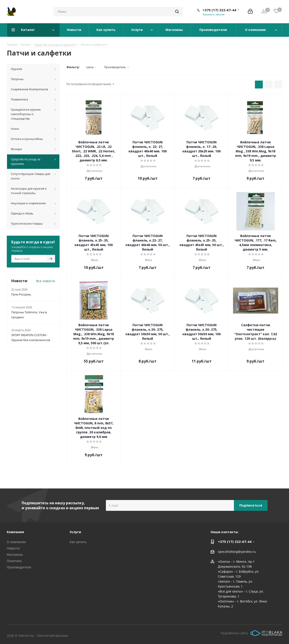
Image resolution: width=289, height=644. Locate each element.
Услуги (75, 532)
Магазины (15, 554)
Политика (14, 561)
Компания (15, 532)
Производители (19, 567)
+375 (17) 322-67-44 (219, 10)
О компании (16, 542)
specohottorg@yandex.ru (237, 552)
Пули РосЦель (21, 294)
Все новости (46, 281)
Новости (13, 548)
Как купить (78, 542)
